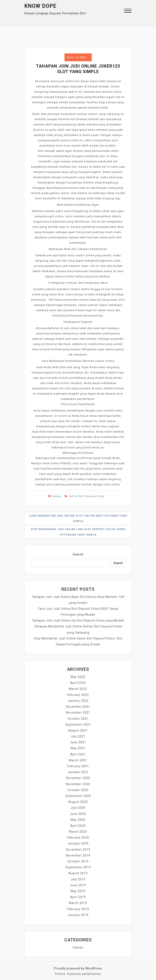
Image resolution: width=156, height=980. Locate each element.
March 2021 (78, 759)
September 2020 (78, 795)
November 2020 (78, 783)
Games (56, 496)
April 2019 (78, 895)
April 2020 (78, 824)
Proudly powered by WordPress (78, 966)
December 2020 (78, 777)
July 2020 (78, 807)
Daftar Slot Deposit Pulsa (87, 496)
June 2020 (78, 813)
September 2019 (78, 866)
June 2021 (78, 742)
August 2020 (78, 801)
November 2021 (78, 712)
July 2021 (78, 736)
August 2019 (78, 872)
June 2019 (78, 884)
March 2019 (78, 901)
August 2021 (78, 730)
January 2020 (78, 842)
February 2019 (78, 907)
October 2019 (78, 860)
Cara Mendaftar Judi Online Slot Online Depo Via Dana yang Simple (78, 519)
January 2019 (78, 913)
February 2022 (78, 694)
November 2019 (78, 854)
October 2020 (78, 789)
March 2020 (78, 830)
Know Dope (40, 6)
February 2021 (78, 765)
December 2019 (78, 848)
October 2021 (78, 718)
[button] (128, 11)
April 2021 (78, 753)
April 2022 (78, 683)
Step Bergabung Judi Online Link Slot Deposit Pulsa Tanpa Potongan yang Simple (78, 532)
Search (78, 554)
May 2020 (78, 818)
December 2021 (78, 706)
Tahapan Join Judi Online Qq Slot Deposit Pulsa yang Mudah (78, 620)
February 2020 (78, 836)
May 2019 (78, 889)
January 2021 (78, 771)
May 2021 (78, 748)
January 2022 (78, 700)
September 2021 (78, 724)
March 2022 (78, 688)
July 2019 (78, 878)
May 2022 (78, 677)
